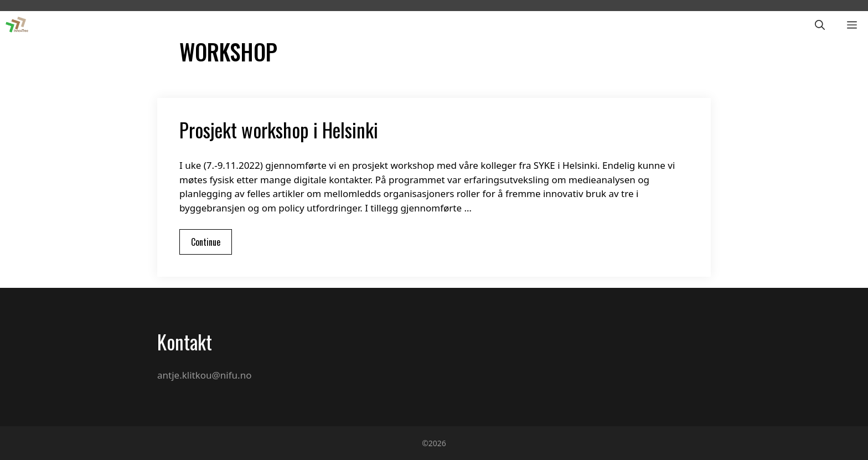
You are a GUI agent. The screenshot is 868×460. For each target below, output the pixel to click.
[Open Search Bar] (820, 25)
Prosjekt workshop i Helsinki (279, 130)
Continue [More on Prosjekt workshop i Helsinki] (206, 242)
